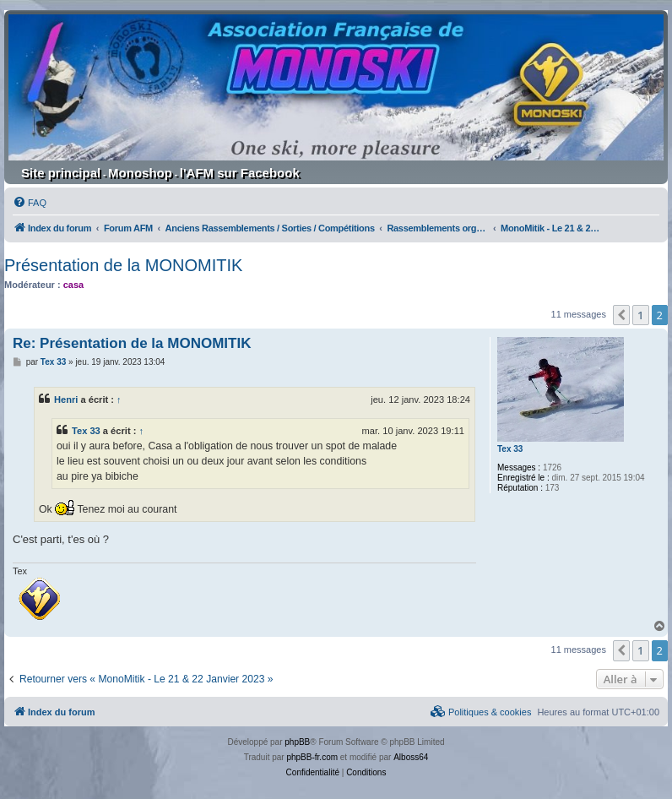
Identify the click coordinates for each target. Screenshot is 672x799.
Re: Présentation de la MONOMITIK (132, 343)
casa (73, 285)
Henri (66, 399)
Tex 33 (510, 449)
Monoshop (140, 173)
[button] (621, 315)
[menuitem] (30, 203)
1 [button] (640, 315)
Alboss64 (411, 757)
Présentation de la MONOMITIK (123, 265)
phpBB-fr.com (312, 757)
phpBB (297, 742)
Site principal (61, 173)
